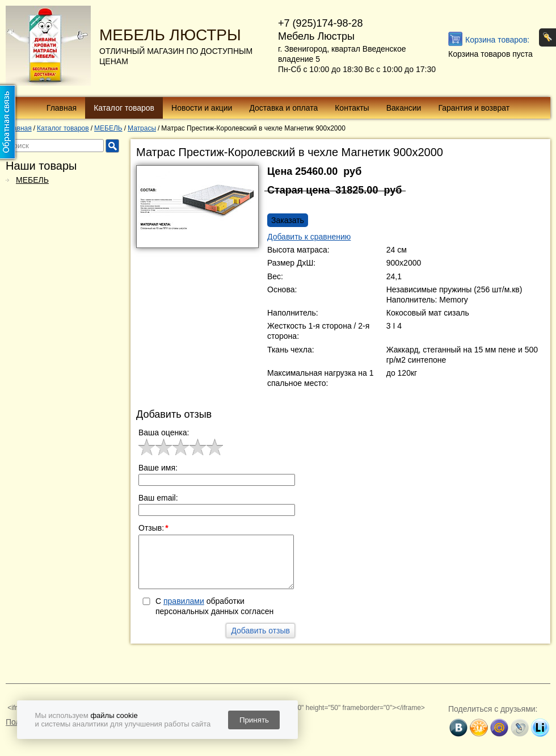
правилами (184, 601)
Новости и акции (202, 108)
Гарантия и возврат (474, 108)
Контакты (352, 108)
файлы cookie (114, 715)
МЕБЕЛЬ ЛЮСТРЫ (170, 35)
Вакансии (404, 108)
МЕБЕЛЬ (32, 180)
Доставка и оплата (283, 108)
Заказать (288, 220)
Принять (254, 720)
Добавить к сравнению (309, 237)
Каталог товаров (124, 108)
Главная (62, 108)
